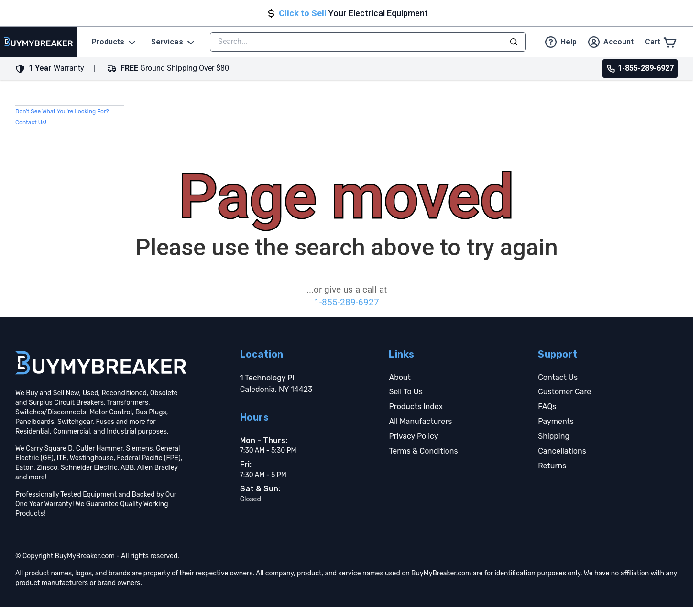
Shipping (554, 436)
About (399, 377)
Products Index (416, 406)
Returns (552, 466)
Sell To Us (405, 392)
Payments (556, 421)
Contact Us (558, 377)
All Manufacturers (420, 421)
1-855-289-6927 (347, 303)
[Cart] (661, 42)
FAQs (547, 406)
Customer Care (564, 392)
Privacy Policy (413, 436)
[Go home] (101, 363)
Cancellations (562, 451)
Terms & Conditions (423, 451)
